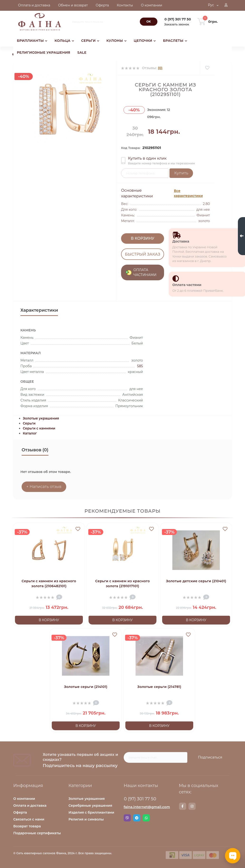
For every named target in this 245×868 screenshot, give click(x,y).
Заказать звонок (177, 24)
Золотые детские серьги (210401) (196, 581)
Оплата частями (187, 285)
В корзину (143, 238)
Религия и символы (86, 819)
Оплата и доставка (30, 806)
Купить (181, 173)
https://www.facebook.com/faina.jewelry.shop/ (182, 806)
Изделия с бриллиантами (92, 812)
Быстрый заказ (142, 254)
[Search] (149, 22)
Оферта (20, 812)
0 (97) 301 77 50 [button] (140, 799)
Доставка (181, 241)
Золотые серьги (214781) (159, 687)
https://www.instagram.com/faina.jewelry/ (192, 806)
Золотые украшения (41, 418)
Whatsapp (146, 818)
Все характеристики (188, 193)
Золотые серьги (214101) (86, 687)
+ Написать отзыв (44, 487)
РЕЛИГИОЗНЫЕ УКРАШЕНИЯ (44, 52)
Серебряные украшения (90, 806)
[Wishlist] (207, 68)
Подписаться (210, 757)
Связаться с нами (29, 819)
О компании (24, 799)
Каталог (30, 433)
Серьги (29, 423)
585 (140, 366)
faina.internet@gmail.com (147, 807)
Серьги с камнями (39, 428)
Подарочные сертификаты (37, 833)
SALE (82, 52)
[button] (226, 5)
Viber (127, 818)
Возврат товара (27, 826)
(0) (160, 68)
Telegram (137, 818)
